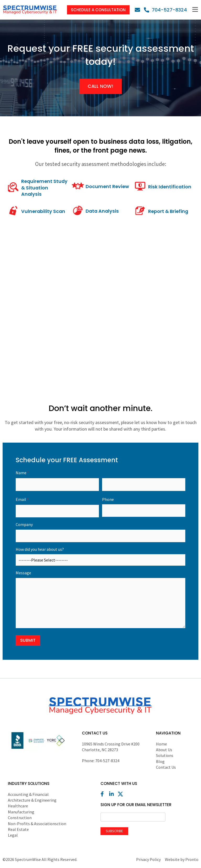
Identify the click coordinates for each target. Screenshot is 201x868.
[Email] (139, 10)
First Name (57, 492)
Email (22, 500)
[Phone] (165, 10)
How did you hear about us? (40, 550)
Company (24, 525)
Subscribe (114, 831)
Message (23, 574)
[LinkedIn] (113, 795)
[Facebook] (104, 795)
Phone (108, 500)
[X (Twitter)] (122, 795)
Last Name (144, 492)
